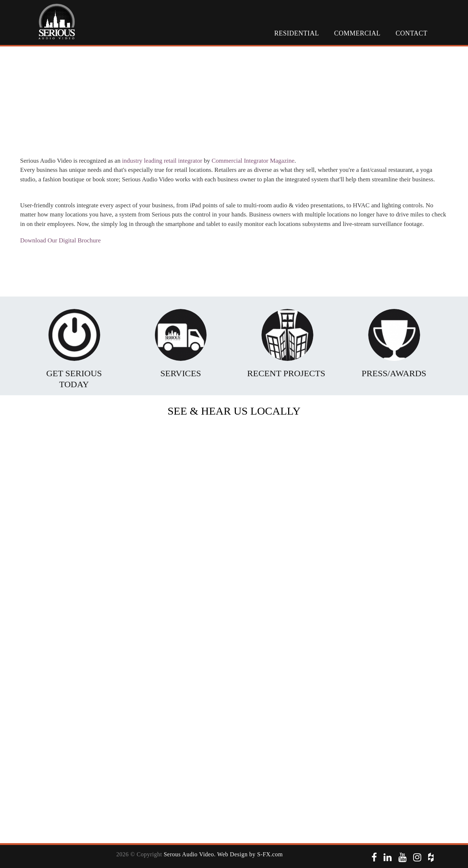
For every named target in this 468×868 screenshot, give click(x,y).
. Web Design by (235, 854)
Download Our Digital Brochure (60, 240)
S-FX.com (270, 854)
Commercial (357, 33)
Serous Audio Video (189, 854)
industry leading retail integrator (162, 161)
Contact (412, 33)
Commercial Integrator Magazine (253, 161)
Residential (297, 33)
